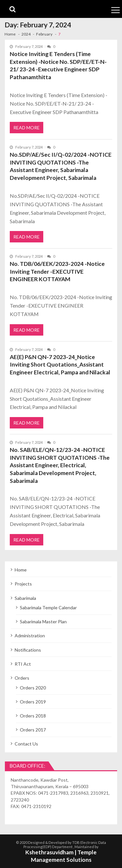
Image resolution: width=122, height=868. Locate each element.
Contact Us (26, 744)
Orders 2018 (33, 716)
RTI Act (23, 664)
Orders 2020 (33, 688)
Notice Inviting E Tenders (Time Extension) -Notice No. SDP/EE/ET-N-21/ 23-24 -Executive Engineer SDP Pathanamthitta (58, 65)
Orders (22, 678)
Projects (23, 584)
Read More (27, 128)
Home (21, 570)
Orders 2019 (33, 702)
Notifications (28, 650)
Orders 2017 (33, 730)
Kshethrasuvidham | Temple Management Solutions (61, 856)
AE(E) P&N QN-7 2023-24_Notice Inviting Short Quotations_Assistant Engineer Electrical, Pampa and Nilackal (60, 365)
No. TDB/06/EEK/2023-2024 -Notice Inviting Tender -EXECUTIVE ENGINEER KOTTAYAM (57, 271)
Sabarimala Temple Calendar (48, 608)
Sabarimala (25, 598)
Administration (30, 636)
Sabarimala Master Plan (43, 622)
